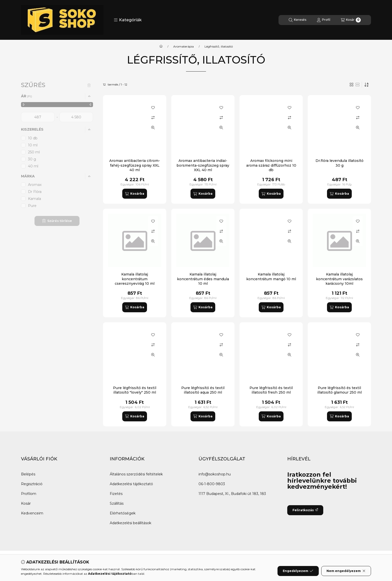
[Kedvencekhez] (153, 108)
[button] (128, 20)
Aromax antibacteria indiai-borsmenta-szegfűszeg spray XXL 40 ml (203, 165)
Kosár (26, 503)
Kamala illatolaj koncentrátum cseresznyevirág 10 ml (135, 279)
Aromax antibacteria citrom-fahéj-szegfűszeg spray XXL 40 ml (135, 165)
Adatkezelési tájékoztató (131, 484)
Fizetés (116, 494)
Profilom (29, 494)
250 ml (34, 152)
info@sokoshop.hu (215, 474)
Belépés (28, 474)
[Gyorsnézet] (153, 128)
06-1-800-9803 (212, 484)
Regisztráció (32, 484)
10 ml (33, 145)
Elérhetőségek (123, 513)
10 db (33, 138)
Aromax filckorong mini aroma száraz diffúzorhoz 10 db (271, 165)
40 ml (33, 166)
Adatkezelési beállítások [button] (130, 523)
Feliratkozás (305, 510)
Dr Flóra (35, 192)
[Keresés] (297, 20)
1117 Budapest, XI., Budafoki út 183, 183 (232, 494)
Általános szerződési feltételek (136, 474)
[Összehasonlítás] (153, 118)
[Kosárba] (134, 194)
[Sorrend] (366, 85)
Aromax (35, 185)
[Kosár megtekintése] (351, 20)
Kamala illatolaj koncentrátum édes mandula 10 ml (203, 279)
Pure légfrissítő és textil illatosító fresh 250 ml (271, 390)
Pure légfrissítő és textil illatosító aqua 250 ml (203, 390)
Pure (32, 206)
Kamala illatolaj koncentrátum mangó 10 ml (271, 276)
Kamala (34, 199)
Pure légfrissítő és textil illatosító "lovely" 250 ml (135, 390)
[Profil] (323, 20)
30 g (32, 159)
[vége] (76, 117)
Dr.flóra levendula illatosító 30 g (339, 163)
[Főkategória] (161, 47)
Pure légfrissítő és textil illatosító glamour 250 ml (339, 390)
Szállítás (117, 503)
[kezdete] (38, 117)
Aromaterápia (183, 47)
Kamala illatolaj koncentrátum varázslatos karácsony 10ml (339, 279)
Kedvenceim (32, 513)
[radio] (357, 85)
